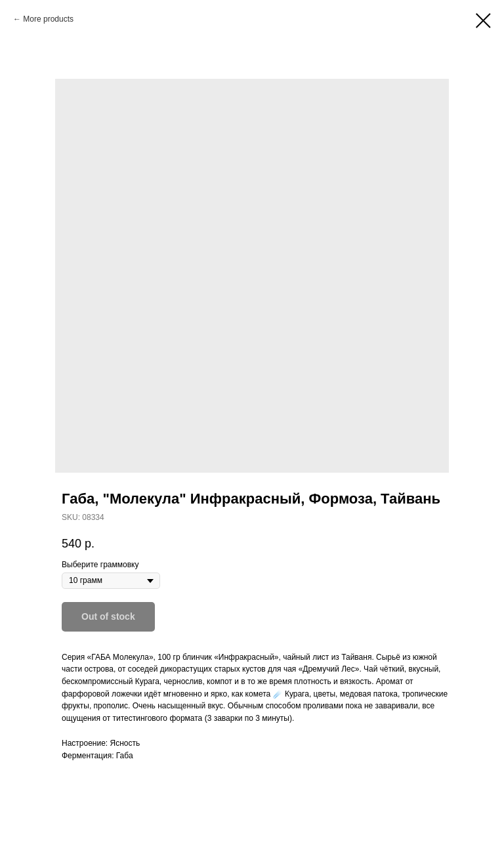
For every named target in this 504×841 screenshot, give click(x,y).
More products (48, 19)
